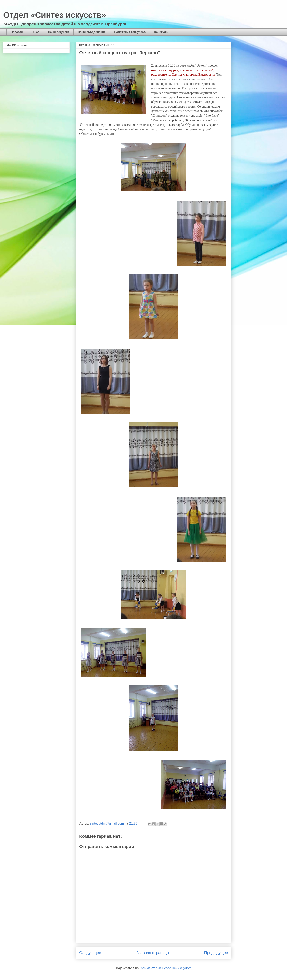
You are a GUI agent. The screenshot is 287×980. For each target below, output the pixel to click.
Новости (17, 32)
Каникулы (161, 32)
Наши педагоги (59, 32)
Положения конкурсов (130, 32)
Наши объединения (92, 32)
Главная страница (153, 953)
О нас (35, 32)
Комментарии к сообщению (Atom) (167, 968)
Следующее (90, 953)
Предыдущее (216, 953)
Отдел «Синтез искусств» (55, 15)
